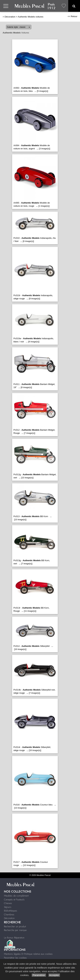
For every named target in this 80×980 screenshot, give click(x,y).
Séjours (8, 907)
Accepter (54, 975)
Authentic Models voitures (31, 17)
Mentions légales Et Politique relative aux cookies (28, 954)
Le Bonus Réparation (14, 938)
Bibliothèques (11, 911)
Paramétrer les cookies (15, 958)
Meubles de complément (16, 896)
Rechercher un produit (15, 926)
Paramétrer (39, 975)
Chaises (8, 903)
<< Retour (72, 16)
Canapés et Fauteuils (14, 900)
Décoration (10, 17)
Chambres (9, 914)
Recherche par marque (15, 930)
